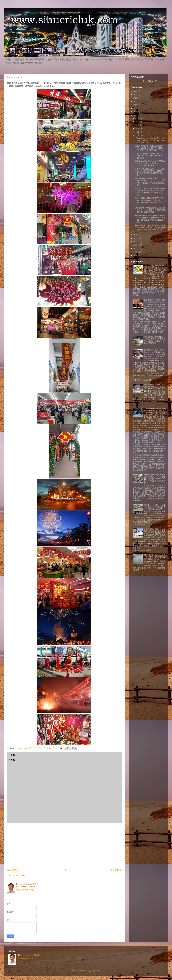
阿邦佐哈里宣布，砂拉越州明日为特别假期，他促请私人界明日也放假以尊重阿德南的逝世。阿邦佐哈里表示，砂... (150, 219)
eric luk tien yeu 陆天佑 (29, 884)
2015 (136, 238)
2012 (136, 249)
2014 (136, 242)
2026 (136, 91)
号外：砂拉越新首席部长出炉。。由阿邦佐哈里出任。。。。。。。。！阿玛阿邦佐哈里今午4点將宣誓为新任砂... (150, 182)
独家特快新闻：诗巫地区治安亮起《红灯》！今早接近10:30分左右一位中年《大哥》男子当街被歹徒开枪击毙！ (155, 479)
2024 (136, 95)
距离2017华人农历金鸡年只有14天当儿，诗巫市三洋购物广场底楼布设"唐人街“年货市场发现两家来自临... (149, 172)
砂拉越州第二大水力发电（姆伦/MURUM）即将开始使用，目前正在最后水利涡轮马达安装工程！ (155, 340)
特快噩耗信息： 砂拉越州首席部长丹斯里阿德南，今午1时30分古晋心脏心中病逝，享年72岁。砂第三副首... (150, 227)
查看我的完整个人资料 (25, 890)
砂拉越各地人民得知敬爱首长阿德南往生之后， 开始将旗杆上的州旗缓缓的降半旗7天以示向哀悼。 (150, 210)
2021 (136, 101)
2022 (136, 98)
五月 (138, 125)
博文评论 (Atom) (19, 875)
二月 (138, 132)
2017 (136, 115)
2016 (136, 235)
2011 (136, 252)
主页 (64, 870)
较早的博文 (116, 870)
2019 (136, 108)
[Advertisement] (64, 846)
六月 (138, 122)
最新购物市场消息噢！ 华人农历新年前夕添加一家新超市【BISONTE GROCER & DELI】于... (150, 163)
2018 (136, 112)
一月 (138, 135)
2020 (136, 105)
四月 (138, 128)
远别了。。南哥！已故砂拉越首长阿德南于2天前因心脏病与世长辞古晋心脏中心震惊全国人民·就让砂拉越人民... (150, 192)
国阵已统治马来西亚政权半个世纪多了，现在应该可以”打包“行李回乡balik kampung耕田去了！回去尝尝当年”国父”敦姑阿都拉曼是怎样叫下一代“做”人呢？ (155, 560)
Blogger (89, 971)
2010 (136, 255)
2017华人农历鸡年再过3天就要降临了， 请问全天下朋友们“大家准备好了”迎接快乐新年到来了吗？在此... (150, 148)
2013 (136, 245)
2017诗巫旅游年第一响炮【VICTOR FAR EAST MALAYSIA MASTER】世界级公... (150, 156)
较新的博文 (13, 870)
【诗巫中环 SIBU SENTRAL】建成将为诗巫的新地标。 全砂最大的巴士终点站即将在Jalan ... (150, 140)
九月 (138, 118)
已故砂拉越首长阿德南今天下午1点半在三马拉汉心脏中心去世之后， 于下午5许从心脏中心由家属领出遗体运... (150, 201)
